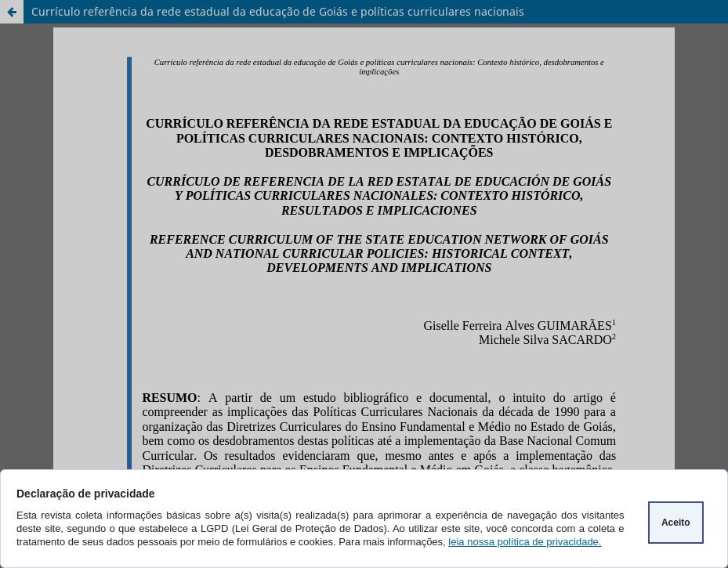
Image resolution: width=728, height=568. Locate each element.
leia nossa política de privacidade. (525, 542)
